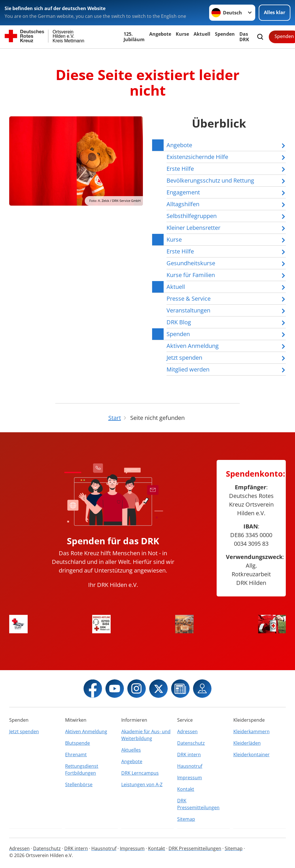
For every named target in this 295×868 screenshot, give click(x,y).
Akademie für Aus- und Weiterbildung (146, 735)
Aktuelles (131, 750)
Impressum (190, 778)
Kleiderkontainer (251, 755)
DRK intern (189, 755)
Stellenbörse (79, 784)
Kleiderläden (247, 743)
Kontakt (186, 789)
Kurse (182, 34)
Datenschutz (191, 743)
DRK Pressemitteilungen (198, 804)
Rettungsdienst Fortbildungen (82, 770)
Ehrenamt (76, 755)
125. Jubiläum (134, 37)
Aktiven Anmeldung (86, 731)
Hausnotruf (190, 766)
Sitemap (186, 819)
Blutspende (77, 743)
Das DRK (244, 37)
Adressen (187, 731)
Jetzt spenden (24, 731)
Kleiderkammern (251, 731)
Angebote (160, 34)
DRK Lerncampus (140, 773)
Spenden (225, 34)
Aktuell (202, 34)
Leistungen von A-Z (142, 784)
